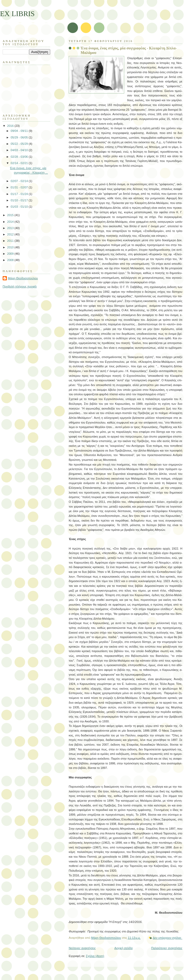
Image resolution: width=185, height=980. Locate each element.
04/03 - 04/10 (20, 150)
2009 (11, 254)
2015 (11, 215)
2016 (11, 126)
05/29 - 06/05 (20, 137)
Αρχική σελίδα (124, 948)
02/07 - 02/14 (20, 181)
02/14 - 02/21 (20, 163)
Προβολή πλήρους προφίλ (20, 286)
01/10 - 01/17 (20, 200)
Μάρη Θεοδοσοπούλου (23, 278)
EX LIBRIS (17, 14)
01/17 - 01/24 (20, 194)
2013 (11, 228)
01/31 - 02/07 (20, 187)
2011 (11, 241)
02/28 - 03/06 (20, 157)
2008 (11, 260)
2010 (11, 247)
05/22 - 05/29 (20, 144)
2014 (11, 222)
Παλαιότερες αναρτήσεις (167, 948)
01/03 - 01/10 (20, 207)
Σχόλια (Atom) (95, 956)
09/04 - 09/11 (20, 131)
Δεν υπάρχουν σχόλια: (168, 938)
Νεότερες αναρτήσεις (82, 948)
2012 (11, 234)
